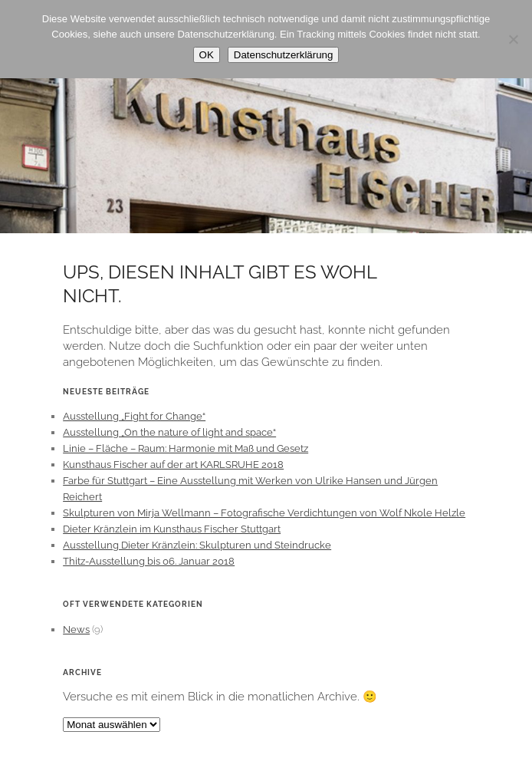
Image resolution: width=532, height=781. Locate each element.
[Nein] (513, 39)
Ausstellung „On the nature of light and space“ (169, 432)
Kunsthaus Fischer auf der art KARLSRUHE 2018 (173, 465)
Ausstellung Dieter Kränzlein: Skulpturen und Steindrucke (197, 545)
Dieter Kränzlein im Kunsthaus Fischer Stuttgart (172, 529)
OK (207, 55)
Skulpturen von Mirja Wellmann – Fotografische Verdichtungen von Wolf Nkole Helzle (264, 513)
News (76, 629)
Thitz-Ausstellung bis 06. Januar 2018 (149, 561)
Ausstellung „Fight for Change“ (134, 416)
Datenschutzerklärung (284, 55)
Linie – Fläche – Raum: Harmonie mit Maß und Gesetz (186, 448)
